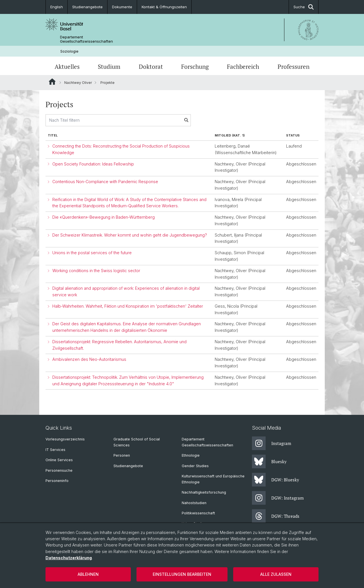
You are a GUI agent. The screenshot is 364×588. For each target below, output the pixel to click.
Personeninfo (57, 481)
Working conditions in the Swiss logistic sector (96, 271)
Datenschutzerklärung (69, 558)
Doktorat (151, 67)
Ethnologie (191, 455)
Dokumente (122, 7)
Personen (122, 455)
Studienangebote (87, 7)
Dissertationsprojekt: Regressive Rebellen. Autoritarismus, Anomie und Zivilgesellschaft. (119, 345)
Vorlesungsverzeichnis (65, 439)
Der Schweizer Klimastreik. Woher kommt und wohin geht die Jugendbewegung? (130, 235)
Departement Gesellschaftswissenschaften (86, 39)
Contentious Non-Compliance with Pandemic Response (105, 182)
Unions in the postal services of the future (92, 253)
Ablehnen (88, 574)
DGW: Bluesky (276, 480)
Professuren (293, 67)
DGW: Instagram (278, 498)
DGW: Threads (276, 516)
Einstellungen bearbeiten (182, 574)
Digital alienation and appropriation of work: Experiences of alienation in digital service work (126, 291)
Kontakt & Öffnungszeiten (164, 7)
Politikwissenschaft (198, 513)
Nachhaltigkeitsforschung (204, 492)
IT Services (55, 450)
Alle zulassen (276, 574)
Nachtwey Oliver (78, 83)
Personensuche (59, 470)
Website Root (52, 82)
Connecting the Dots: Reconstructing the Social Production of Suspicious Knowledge (121, 149)
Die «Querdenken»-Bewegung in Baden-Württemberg (104, 217)
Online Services (59, 460)
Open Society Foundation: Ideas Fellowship (93, 164)
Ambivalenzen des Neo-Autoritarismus (89, 360)
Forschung (195, 67)
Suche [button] (304, 7)
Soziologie (69, 51)
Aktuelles (67, 67)
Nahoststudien (194, 503)
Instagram (272, 443)
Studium (109, 67)
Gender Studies (195, 466)
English (57, 7)
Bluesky (269, 461)
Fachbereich (243, 67)
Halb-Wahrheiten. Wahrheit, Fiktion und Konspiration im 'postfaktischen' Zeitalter (128, 306)
